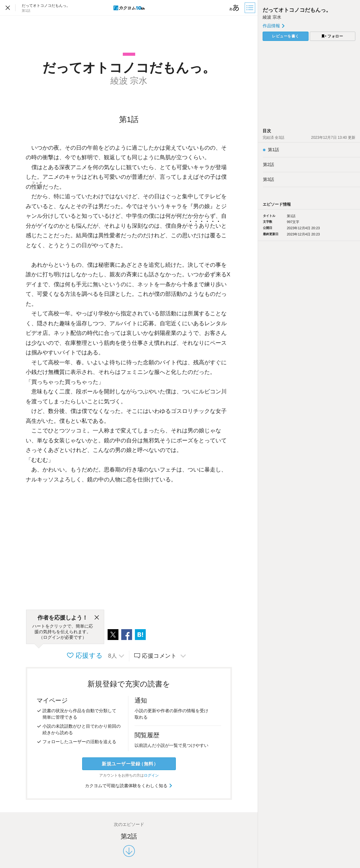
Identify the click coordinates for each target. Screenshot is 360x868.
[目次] (251, 8)
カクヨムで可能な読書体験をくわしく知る (129, 786)
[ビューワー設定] (234, 8)
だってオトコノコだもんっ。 (297, 10)
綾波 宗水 (272, 17)
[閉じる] (97, 618)
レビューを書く (286, 36)
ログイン (151, 775)
